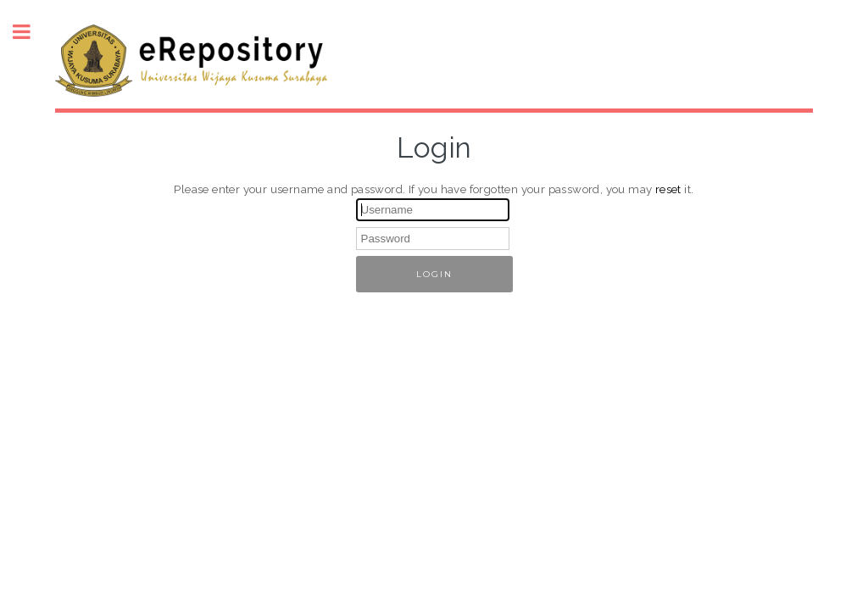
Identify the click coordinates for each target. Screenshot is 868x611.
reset (668, 189)
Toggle (31, 32)
